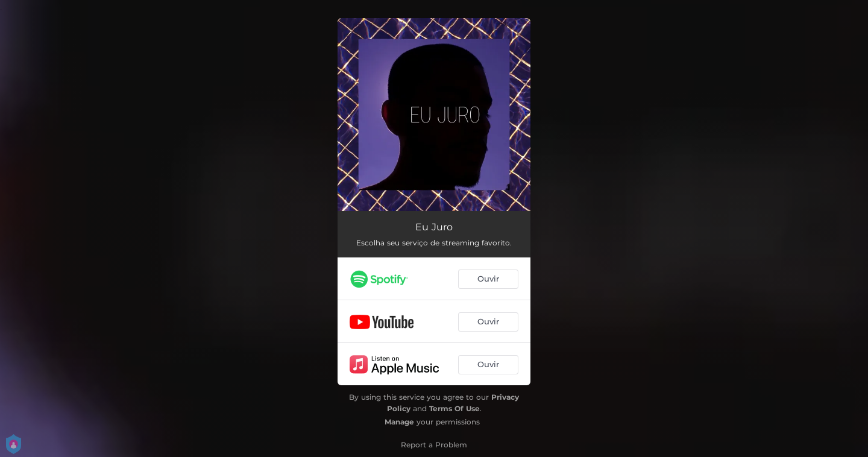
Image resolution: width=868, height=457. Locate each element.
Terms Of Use (454, 408)
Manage (399, 422)
